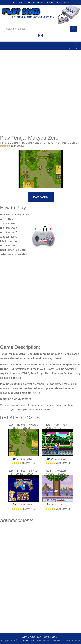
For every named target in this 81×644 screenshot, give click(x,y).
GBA (28, 2)
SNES (66, 2)
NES (58, 2)
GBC (21, 2)
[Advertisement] (40, 93)
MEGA (49, 2)
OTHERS (48, 143)
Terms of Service (51, 637)
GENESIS (38, 2)
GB (14, 2)
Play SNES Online (9, 143)
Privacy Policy (35, 637)
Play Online (26, 143)
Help (25, 637)
